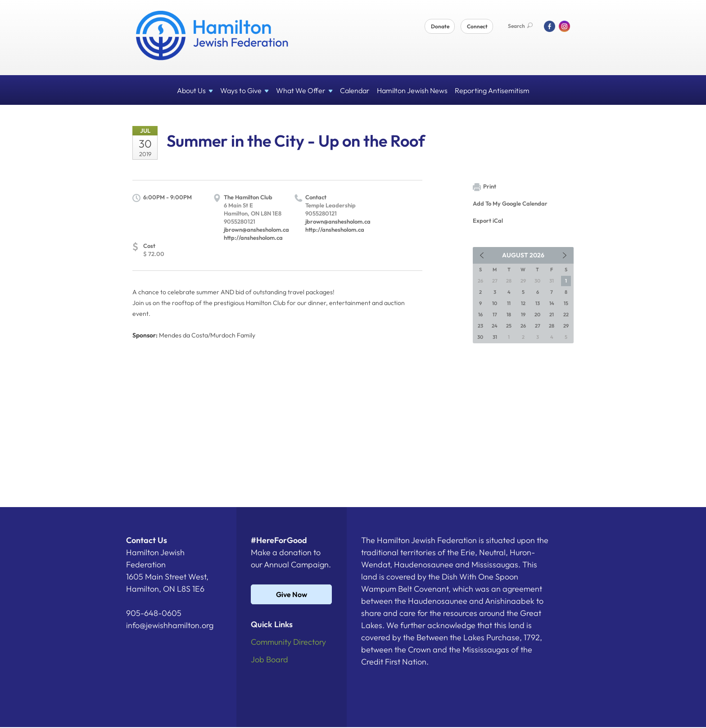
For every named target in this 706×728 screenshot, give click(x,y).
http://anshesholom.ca (253, 238)
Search (520, 26)
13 (538, 303)
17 (495, 315)
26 (523, 326)
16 (480, 315)
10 (495, 303)
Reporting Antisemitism (492, 90)
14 (552, 303)
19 (523, 315)
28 (552, 326)
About (195, 90)
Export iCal (488, 220)
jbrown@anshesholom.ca (256, 229)
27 (538, 326)
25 (509, 326)
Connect (477, 26)
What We (304, 90)
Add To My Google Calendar (510, 203)
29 (566, 326)
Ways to (244, 90)
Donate (440, 26)
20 (537, 315)
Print (484, 187)
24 (495, 326)
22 (566, 315)
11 (509, 303)
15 (566, 303)
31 (495, 337)
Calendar (355, 90)
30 (480, 337)
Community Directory (288, 642)
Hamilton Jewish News (412, 90)
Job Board (269, 659)
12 (523, 303)
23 (480, 326)
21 (552, 315)
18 (509, 315)
